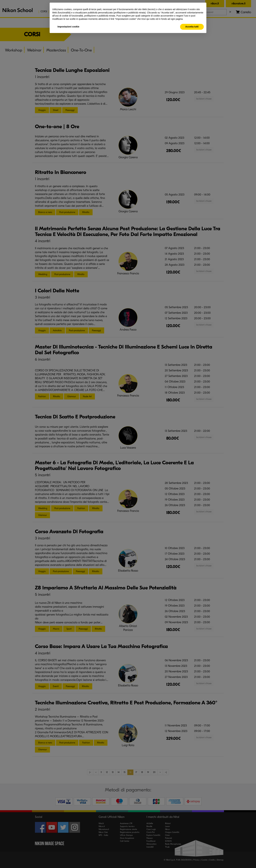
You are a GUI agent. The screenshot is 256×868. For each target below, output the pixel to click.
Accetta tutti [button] (192, 27)
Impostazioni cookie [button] (68, 27)
